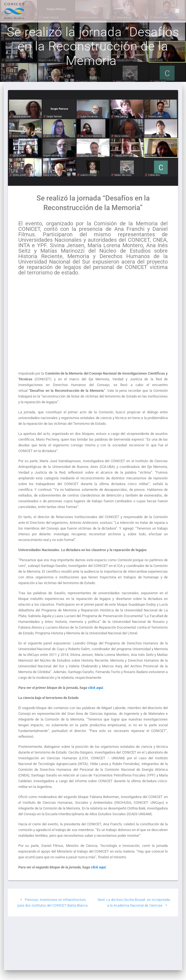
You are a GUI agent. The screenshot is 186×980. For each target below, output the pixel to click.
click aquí (95, 694)
